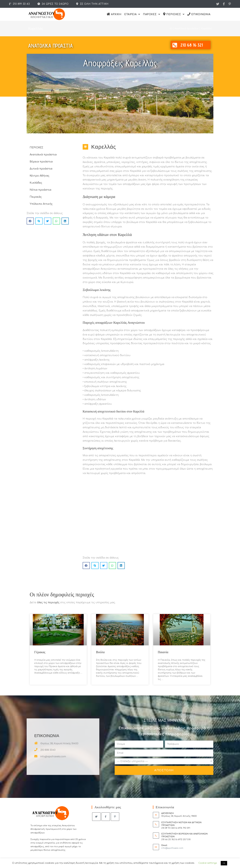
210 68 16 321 (192, 45)
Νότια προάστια (40, 190)
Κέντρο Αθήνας (39, 176)
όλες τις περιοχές (48, 603)
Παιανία (163, 652)
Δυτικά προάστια (41, 169)
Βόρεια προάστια (41, 162)
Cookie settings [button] (208, 863)
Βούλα (100, 652)
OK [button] (224, 863)
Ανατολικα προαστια (51, 46)
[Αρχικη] (171, 29)
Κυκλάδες (36, 183)
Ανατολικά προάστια (43, 155)
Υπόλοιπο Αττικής (41, 204)
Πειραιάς (36, 197)
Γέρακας (40, 652)
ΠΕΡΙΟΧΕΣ (36, 148)
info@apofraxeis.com (172, 848)
